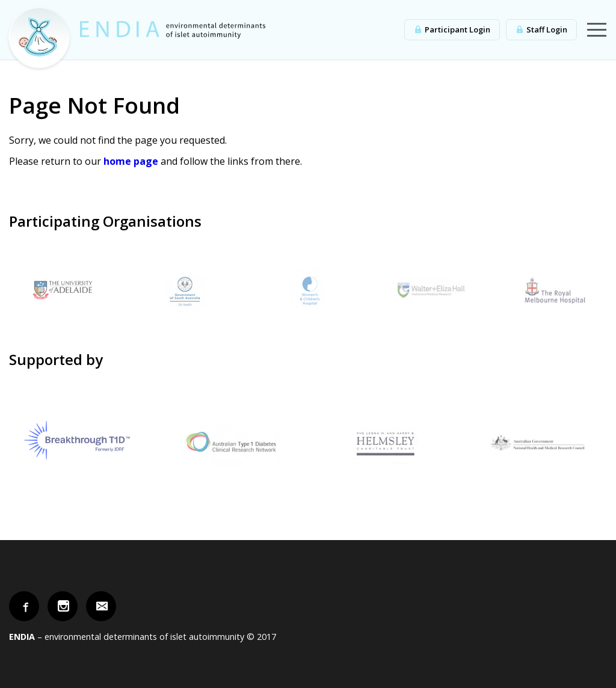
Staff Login (547, 29)
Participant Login (457, 29)
